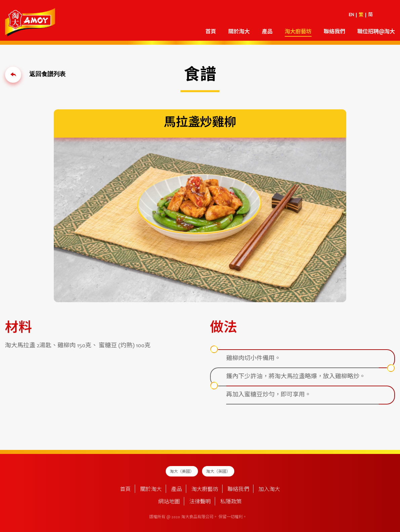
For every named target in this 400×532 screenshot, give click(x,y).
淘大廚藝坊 (298, 32)
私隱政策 (231, 502)
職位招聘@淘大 (376, 32)
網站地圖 (169, 502)
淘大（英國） (218, 472)
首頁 (211, 32)
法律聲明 (200, 502)
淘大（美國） (182, 472)
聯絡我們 (334, 32)
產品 (267, 32)
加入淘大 (269, 490)
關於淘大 (239, 32)
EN (351, 15)
